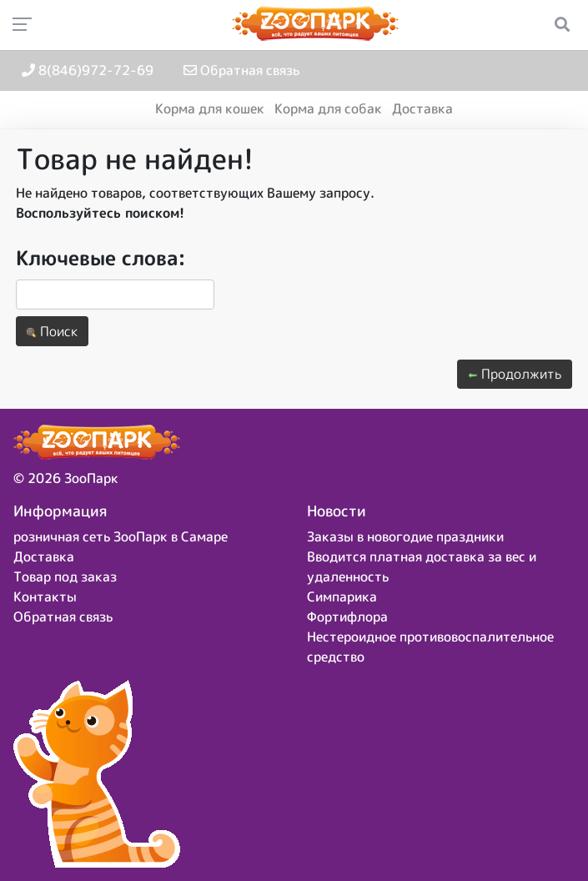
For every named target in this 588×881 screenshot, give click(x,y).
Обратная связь (241, 70)
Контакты (45, 597)
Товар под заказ (65, 576)
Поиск (52, 331)
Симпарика (342, 597)
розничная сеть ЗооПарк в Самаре (121, 536)
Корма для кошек (210, 108)
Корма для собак (328, 108)
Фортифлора (347, 617)
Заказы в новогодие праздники (405, 536)
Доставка (422, 108)
